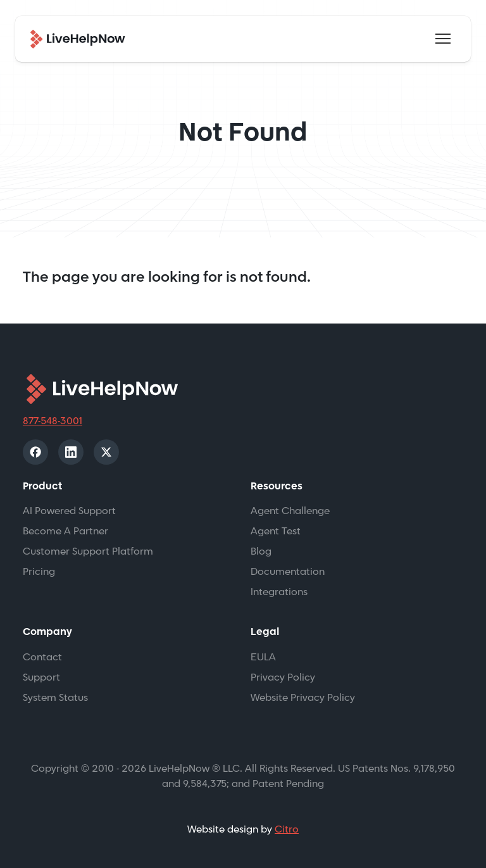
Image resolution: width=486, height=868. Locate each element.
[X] (106, 452)
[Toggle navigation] (443, 39)
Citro (287, 830)
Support (41, 678)
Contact (42, 657)
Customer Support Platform (88, 552)
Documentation (288, 572)
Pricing (39, 572)
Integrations (279, 592)
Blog (261, 552)
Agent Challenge (290, 511)
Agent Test (276, 531)
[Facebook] (35, 452)
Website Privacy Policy (303, 698)
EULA (263, 657)
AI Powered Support (69, 511)
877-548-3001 (53, 421)
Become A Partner (65, 531)
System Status (55, 698)
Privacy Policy (283, 678)
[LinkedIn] (71, 452)
